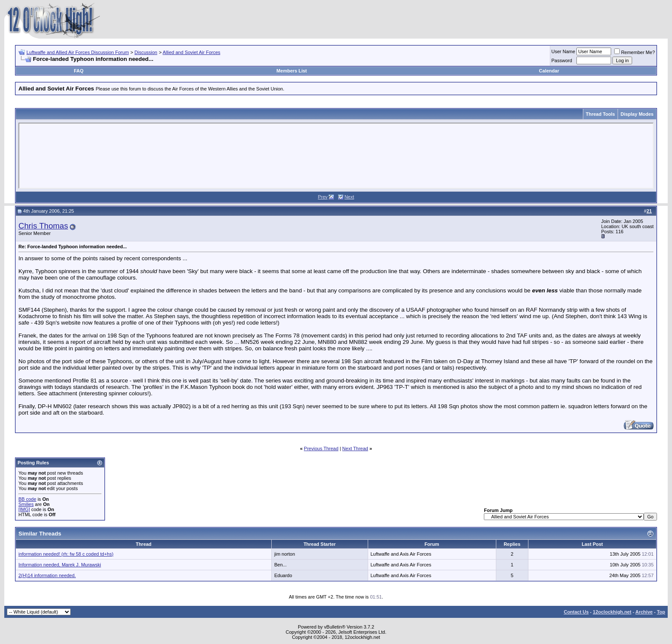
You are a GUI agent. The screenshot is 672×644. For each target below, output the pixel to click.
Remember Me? (634, 52)
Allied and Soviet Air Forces (192, 52)
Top (661, 612)
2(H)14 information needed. (47, 575)
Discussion (146, 52)
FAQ (79, 71)
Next (349, 197)
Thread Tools (600, 114)
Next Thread (355, 448)
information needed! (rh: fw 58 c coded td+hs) (66, 554)
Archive (644, 612)
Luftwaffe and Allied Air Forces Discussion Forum (78, 52)
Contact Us (576, 612)
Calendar (549, 71)
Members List (292, 71)
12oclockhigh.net (612, 612)
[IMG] (24, 509)
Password (562, 60)
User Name (564, 51)
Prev (323, 197)
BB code (27, 499)
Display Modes (637, 114)
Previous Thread (321, 448)
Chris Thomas (43, 226)
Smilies (26, 504)
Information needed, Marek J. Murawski (60, 565)
